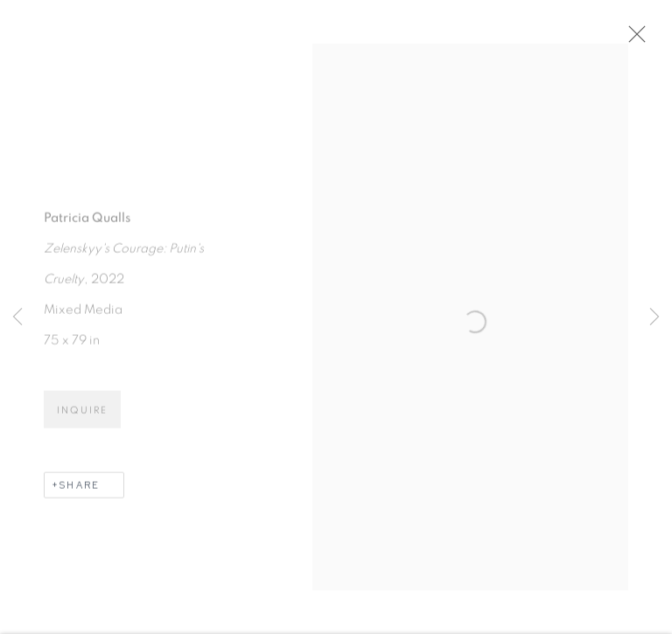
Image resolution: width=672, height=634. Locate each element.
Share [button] (80, 488)
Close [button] (633, 39)
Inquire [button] (82, 413)
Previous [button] (17, 317)
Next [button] (654, 317)
